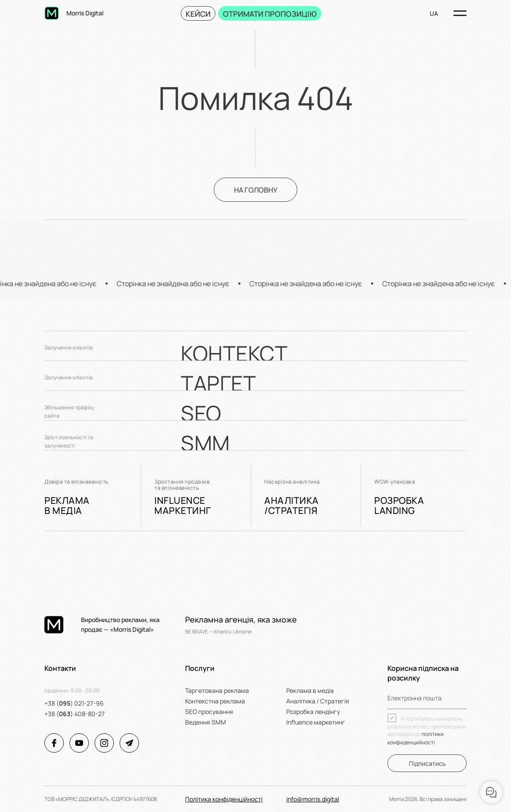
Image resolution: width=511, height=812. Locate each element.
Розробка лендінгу (313, 712)
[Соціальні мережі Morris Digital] (54, 743)
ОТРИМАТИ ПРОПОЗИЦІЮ (270, 14)
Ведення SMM (206, 722)
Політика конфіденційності (224, 799)
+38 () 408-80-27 (75, 714)
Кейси (198, 14)
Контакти (60, 668)
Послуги (200, 668)
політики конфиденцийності (416, 738)
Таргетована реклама (217, 690)
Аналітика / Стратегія (318, 701)
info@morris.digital (313, 799)
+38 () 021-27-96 (74, 703)
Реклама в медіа (310, 690)
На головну (256, 190)
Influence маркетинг (316, 722)
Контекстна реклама (215, 701)
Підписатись (427, 763)
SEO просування (209, 712)
